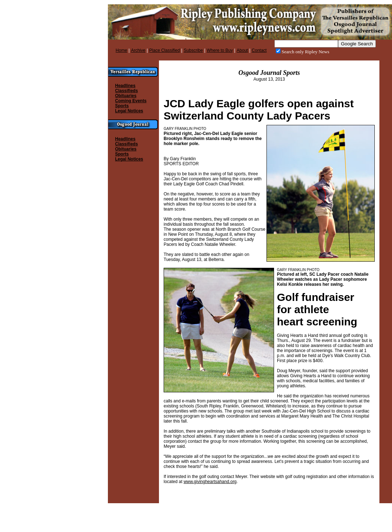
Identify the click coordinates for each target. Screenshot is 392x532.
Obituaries (126, 96)
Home (122, 50)
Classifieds (126, 91)
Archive (138, 50)
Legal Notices (129, 111)
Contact (259, 50)
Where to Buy (220, 50)
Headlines (125, 86)
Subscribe (193, 50)
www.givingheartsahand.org (210, 482)
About (242, 50)
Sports (122, 106)
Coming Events (131, 101)
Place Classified (165, 50)
